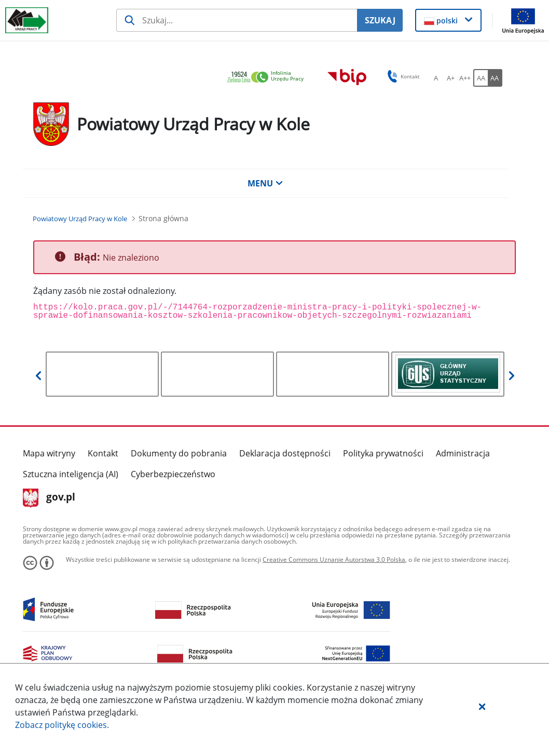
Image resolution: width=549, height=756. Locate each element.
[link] (268, 78)
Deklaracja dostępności (285, 453)
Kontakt (103, 453)
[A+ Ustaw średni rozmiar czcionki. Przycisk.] (450, 78)
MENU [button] (265, 183)
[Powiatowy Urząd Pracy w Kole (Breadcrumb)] (80, 219)
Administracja (463, 453)
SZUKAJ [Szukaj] (380, 20)
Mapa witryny (49, 453)
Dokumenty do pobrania (179, 453)
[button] (482, 706)
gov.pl (49, 498)
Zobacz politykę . (62, 725)
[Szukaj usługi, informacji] (237, 20)
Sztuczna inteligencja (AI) (71, 474)
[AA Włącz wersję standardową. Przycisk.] (481, 78)
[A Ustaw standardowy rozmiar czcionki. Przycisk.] (436, 78)
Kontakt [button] (402, 76)
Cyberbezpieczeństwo (173, 474)
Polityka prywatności (383, 453)
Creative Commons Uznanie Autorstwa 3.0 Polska (334, 559)
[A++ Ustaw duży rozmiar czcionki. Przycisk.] (465, 78)
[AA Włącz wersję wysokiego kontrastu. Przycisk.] (495, 78)
